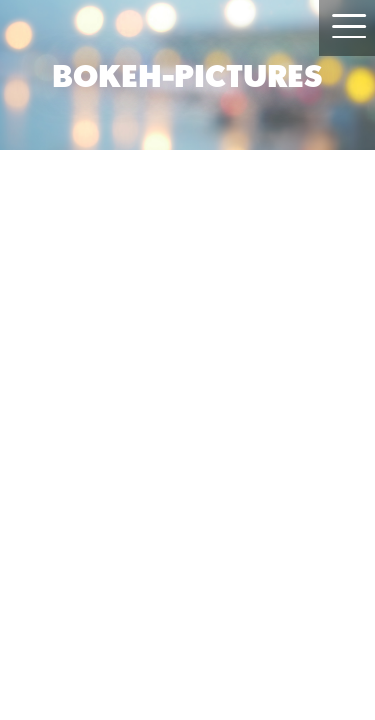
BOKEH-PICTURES (187, 75)
